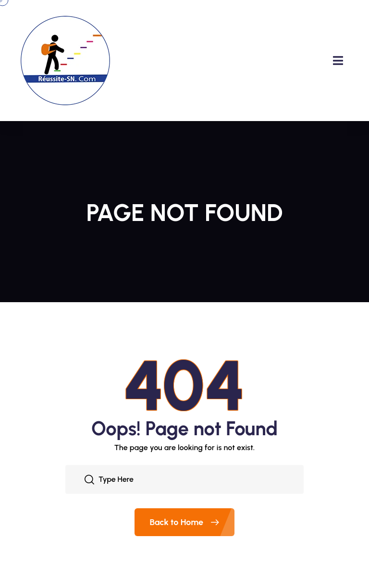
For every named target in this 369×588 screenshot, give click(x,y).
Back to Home (192, 522)
